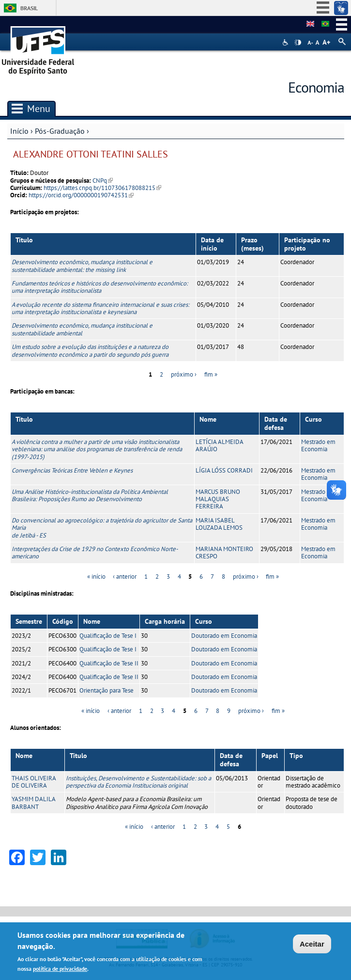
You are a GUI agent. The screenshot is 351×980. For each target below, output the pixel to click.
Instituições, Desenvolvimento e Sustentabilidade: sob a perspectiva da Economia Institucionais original (138, 782)
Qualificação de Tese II (109, 663)
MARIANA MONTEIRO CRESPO (224, 553)
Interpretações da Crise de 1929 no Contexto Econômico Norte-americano (95, 553)
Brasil (29, 8)
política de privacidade (60, 969)
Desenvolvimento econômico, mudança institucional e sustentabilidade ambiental (82, 329)
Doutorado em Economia (224, 636)
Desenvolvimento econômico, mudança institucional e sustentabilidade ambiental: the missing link (82, 266)
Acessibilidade (286, 42)
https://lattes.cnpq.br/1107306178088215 (102, 188)
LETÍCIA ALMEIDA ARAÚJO (219, 445)
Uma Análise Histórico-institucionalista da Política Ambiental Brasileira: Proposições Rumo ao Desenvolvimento (90, 495)
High (298, 43)
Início (19, 131)
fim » (211, 374)
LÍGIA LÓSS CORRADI (224, 470)
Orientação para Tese (107, 690)
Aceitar (312, 944)
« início (96, 577)
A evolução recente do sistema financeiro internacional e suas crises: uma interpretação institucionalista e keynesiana (100, 308)
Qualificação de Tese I (108, 636)
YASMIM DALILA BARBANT (33, 803)
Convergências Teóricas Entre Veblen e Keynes (72, 470)
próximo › (184, 374)
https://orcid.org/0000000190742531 (81, 195)
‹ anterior (125, 577)
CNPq (103, 181)
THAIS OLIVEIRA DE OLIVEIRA (34, 782)
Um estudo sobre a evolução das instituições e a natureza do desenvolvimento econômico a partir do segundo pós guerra (90, 350)
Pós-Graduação (60, 131)
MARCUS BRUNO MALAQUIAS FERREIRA (218, 499)
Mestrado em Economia (318, 445)
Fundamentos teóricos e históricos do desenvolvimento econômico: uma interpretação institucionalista (100, 287)
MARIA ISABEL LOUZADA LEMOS (219, 524)
